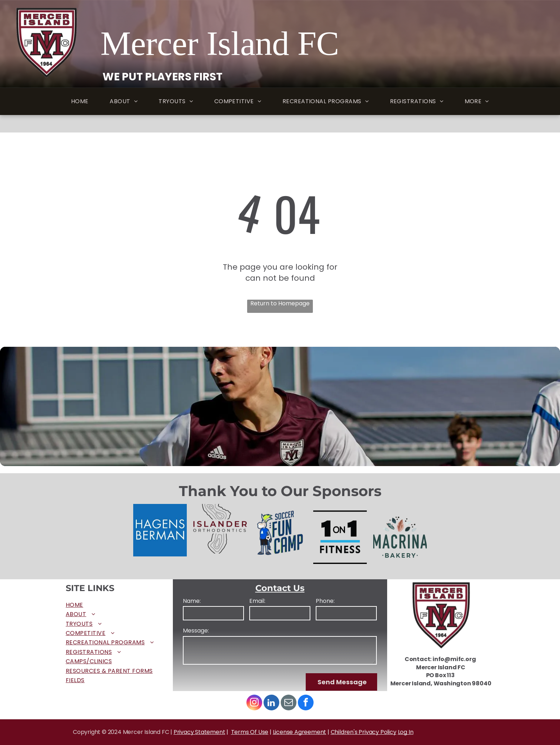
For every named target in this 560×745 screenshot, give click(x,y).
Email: (257, 601)
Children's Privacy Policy (364, 732)
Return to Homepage (280, 304)
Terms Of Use (250, 732)
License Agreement (300, 732)
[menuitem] (80, 102)
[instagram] (254, 703)
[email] (289, 703)
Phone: (325, 601)
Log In (406, 732)
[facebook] (306, 703)
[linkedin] (271, 703)
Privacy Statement (199, 732)
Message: (196, 631)
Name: (192, 601)
